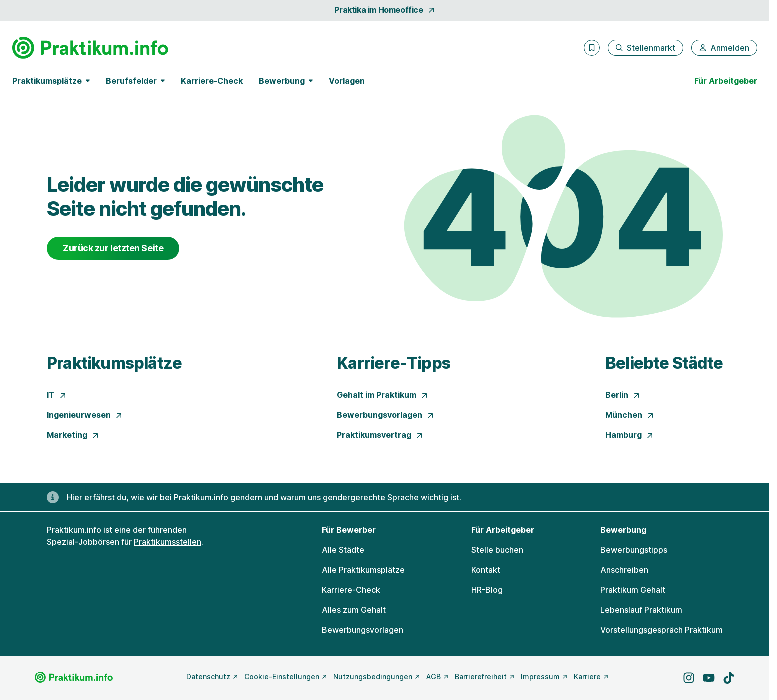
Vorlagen (347, 81)
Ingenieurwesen (85, 415)
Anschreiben (624, 570)
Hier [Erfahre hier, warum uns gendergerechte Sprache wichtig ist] (74, 497)
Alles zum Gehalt (354, 610)
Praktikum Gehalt (633, 590)
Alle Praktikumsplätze (363, 570)
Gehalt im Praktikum (382, 395)
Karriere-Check (212, 81)
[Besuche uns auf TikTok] (729, 678)
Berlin (623, 395)
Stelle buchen (497, 550)
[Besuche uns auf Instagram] (689, 678)
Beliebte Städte (664, 363)
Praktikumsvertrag (380, 435)
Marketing (73, 435)
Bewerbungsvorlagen (385, 415)
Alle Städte (343, 550)
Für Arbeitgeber (726, 81)
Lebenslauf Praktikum (641, 610)
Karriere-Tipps (394, 363)
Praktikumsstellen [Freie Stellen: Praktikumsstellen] (167, 542)
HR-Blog (487, 590)
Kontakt (486, 570)
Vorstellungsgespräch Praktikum (662, 630)
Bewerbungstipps (634, 550)
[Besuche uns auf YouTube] (709, 678)
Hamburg (630, 435)
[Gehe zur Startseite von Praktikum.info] (90, 48)
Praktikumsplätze (114, 363)
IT (57, 395)
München (630, 415)
